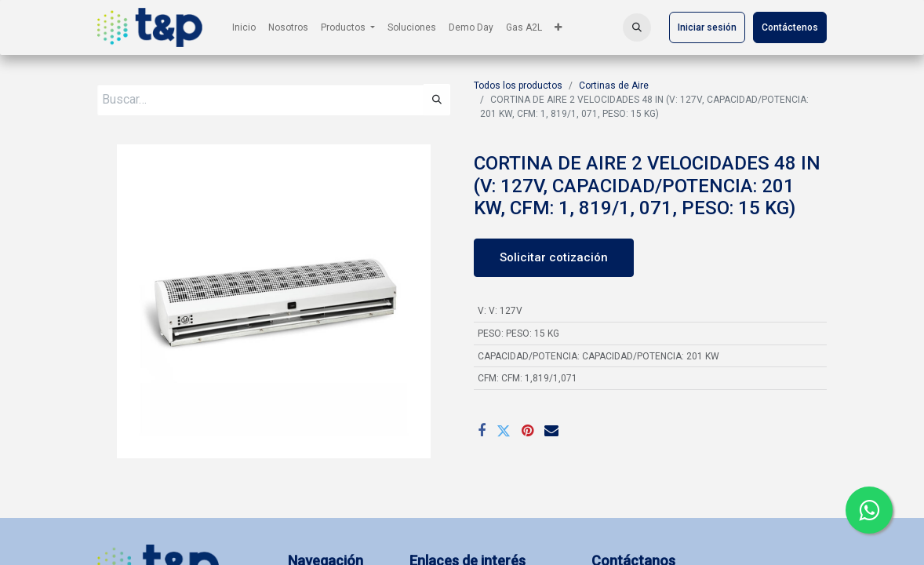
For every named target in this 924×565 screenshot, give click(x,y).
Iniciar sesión (707, 27)
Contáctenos (790, 27)
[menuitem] (244, 27)
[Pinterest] (527, 431)
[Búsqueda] (437, 100)
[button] (637, 27)
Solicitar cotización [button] (554, 257)
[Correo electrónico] (551, 431)
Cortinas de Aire (614, 86)
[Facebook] (482, 431)
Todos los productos (518, 86)
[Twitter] (504, 431)
